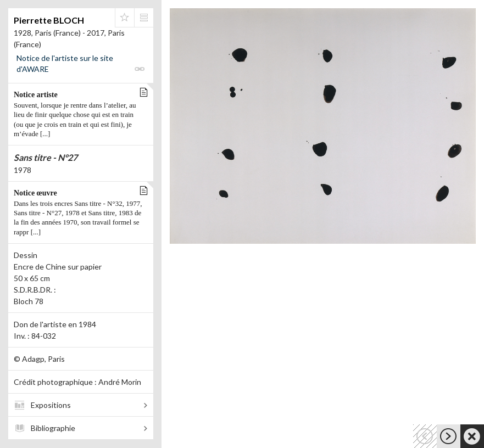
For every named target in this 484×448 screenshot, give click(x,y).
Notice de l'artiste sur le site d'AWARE (65, 63)
